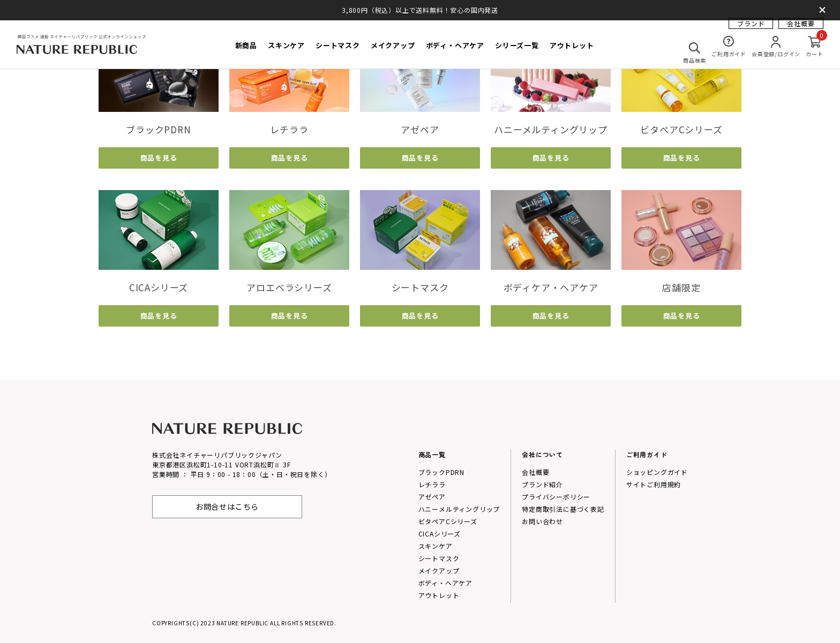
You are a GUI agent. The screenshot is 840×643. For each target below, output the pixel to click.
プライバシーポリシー (556, 497)
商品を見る (159, 158)
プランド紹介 (542, 484)
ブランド (751, 30)
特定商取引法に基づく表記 (563, 509)
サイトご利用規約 (654, 484)
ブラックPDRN (441, 472)
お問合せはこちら (227, 506)
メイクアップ (439, 570)
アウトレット (439, 595)
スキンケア (436, 546)
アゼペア (432, 497)
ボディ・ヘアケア (445, 583)
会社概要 (801, 30)
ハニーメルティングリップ (459, 509)
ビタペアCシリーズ (448, 521)
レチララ (432, 484)
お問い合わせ (542, 521)
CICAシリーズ (440, 534)
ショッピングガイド (657, 472)
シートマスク (439, 558)
